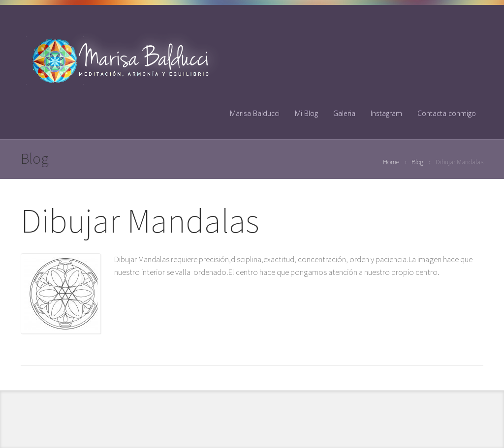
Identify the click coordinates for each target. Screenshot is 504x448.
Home (391, 162)
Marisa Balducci (255, 113)
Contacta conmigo (447, 113)
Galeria (344, 113)
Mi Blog (306, 113)
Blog (417, 162)
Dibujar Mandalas (140, 221)
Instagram (386, 113)
